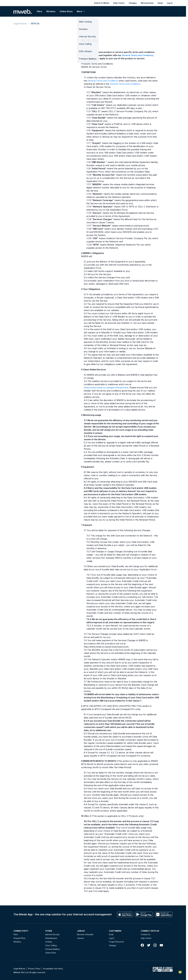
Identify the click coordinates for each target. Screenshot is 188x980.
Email (160, 3)
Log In (170, 3)
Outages (133, 3)
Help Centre (119, 3)
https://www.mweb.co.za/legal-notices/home (106, 388)
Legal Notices (20, 24)
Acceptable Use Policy (53, 969)
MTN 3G (35, 24)
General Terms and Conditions (138, 55)
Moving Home (147, 3)
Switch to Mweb (102, 3)
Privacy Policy (34, 969)
